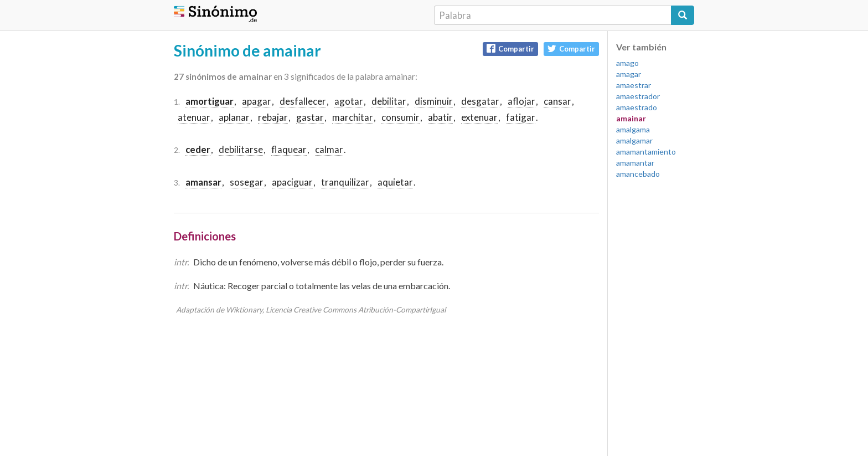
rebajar (273, 117)
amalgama (633, 129)
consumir (401, 117)
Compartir (510, 48)
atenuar (194, 117)
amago (627, 63)
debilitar (389, 101)
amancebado (638, 174)
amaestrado (637, 107)
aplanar (234, 117)
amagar (629, 74)
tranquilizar (345, 182)
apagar (257, 101)
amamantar (635, 163)
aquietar (395, 182)
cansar (557, 101)
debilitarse (241, 149)
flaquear (289, 149)
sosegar (247, 182)
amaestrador (638, 96)
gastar (310, 117)
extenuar (479, 117)
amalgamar (634, 140)
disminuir (434, 101)
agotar (349, 101)
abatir (440, 117)
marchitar (353, 117)
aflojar (521, 101)
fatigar (521, 117)
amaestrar (634, 85)
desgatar (480, 101)
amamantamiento (646, 152)
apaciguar (292, 182)
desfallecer (303, 101)
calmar (329, 149)
